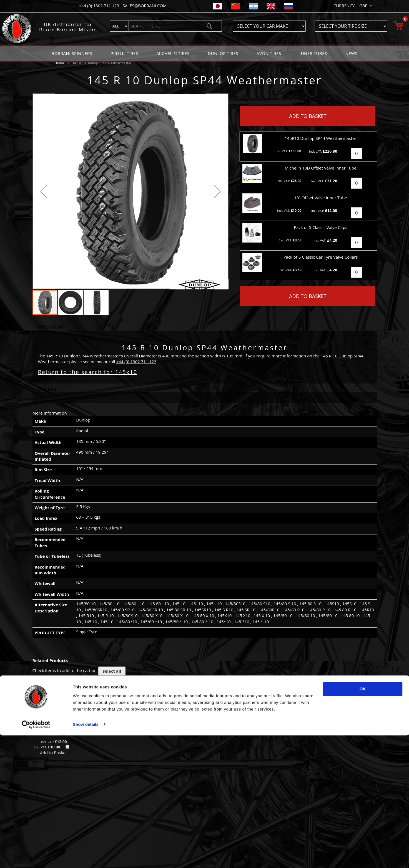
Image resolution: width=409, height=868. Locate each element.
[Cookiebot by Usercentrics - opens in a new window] (36, 857)
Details (47, 389)
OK (363, 822)
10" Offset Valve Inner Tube (54, 731)
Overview (51, 326)
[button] (367, 6)
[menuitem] (72, 53)
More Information (50, 413)
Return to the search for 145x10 (88, 372)
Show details (86, 857)
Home (59, 63)
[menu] (205, 53)
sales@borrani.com (145, 6)
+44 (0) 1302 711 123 (99, 6)
